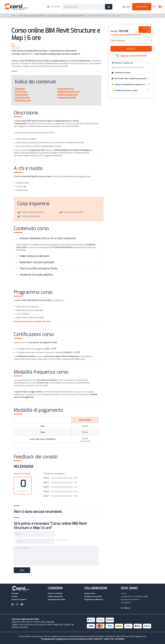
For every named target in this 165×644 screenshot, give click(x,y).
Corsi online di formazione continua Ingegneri (66, 16)
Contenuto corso (22, 98)
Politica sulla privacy (55, 596)
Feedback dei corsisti (66, 98)
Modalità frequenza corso (68, 92)
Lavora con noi (90, 593)
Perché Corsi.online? (19, 599)
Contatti (14, 596)
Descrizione (20, 89)
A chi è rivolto (21, 92)
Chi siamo (15, 593)
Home (13, 16)
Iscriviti (131, 49)
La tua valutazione (63, 540)
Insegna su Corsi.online (93, 596)
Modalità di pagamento (67, 95)
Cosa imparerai (22, 95)
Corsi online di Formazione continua (32, 16)
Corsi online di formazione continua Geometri (57, 54)
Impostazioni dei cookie (57, 599)
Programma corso (23, 100)
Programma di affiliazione (94, 599)
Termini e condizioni (55, 593)
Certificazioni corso (65, 89)
